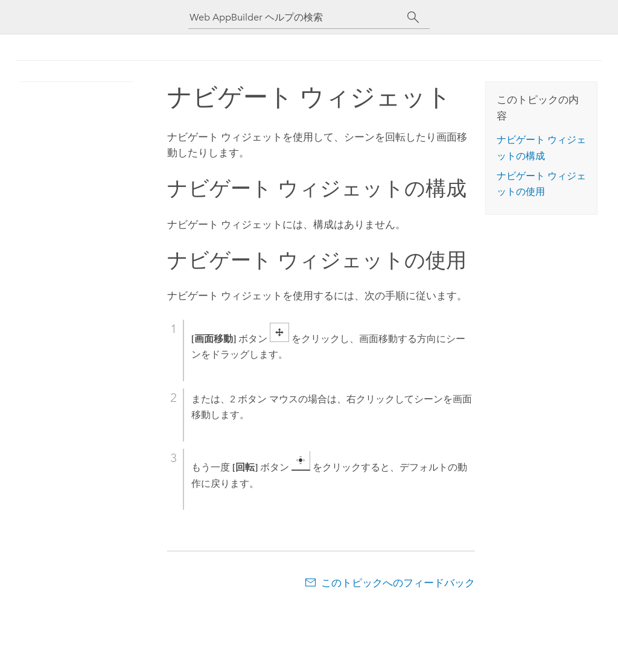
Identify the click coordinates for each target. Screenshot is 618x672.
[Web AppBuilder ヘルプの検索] (298, 17)
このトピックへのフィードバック (398, 583)
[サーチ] (413, 17)
